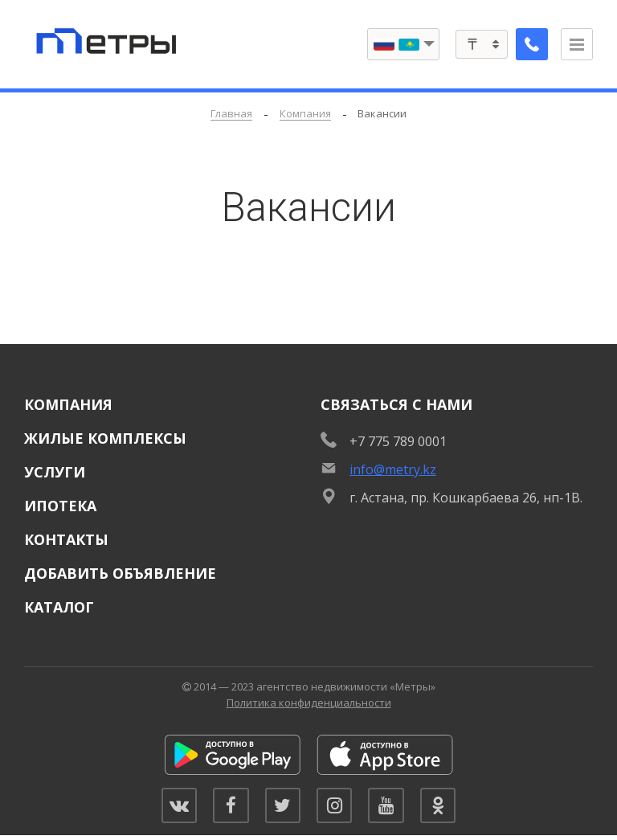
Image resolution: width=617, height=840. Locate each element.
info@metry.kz (393, 469)
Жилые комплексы (105, 438)
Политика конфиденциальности (309, 703)
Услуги (55, 472)
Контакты (66, 539)
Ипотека (60, 506)
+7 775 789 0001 (398, 441)
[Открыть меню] (577, 44)
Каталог (59, 607)
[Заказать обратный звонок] (529, 44)
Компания (68, 404)
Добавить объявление (120, 573)
